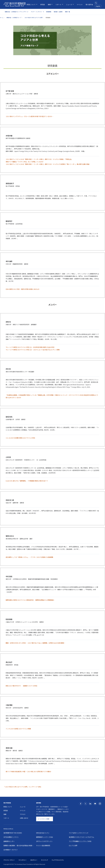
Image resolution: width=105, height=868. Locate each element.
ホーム (2, 18)
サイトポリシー (23, 860)
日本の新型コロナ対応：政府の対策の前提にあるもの (22, 289)
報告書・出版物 (58, 12)
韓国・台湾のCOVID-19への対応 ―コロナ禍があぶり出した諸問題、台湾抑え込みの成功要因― (36, 643)
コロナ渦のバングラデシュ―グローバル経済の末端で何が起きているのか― (30, 116)
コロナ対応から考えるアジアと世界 (33, 18)
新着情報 (49, 12)
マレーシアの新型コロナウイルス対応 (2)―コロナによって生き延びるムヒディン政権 (33, 350)
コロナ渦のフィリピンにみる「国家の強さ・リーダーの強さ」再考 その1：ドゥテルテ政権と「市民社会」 (39, 159)
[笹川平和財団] (14, 4)
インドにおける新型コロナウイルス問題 (18, 729)
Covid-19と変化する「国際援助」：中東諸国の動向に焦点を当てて (27, 481)
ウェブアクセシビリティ (58, 860)
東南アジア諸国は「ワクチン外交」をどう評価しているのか (25, 162)
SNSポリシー (34, 860)
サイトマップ (45, 860)
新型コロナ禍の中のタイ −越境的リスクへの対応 (21, 686)
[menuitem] (31, 4)
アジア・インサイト (36, 12)
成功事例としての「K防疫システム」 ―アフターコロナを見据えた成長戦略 (29, 557)
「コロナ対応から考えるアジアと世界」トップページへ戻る (22, 787)
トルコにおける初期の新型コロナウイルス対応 (20, 438)
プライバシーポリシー (9, 860)
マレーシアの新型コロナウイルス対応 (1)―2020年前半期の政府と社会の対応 (30, 347)
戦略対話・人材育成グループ (14, 18)
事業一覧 (67, 12)
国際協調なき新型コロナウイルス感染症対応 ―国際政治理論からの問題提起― (30, 600)
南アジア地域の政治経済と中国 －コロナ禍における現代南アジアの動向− (29, 772)
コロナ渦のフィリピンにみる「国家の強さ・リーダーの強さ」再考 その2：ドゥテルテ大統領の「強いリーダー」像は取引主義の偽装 (48, 164)
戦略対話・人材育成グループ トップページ (17, 12)
